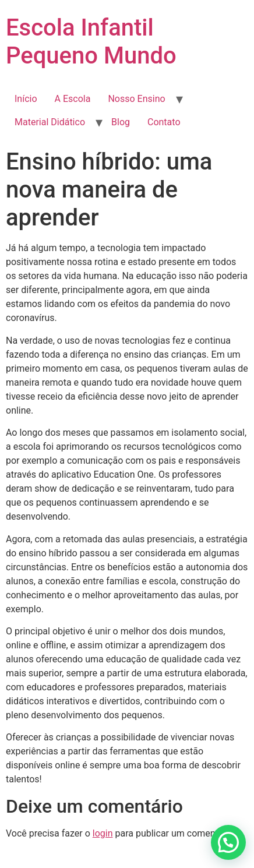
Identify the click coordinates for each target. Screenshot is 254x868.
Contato (164, 122)
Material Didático (50, 122)
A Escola (73, 99)
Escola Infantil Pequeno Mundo (91, 42)
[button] (228, 842)
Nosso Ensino (136, 99)
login (103, 833)
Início (26, 99)
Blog (121, 122)
